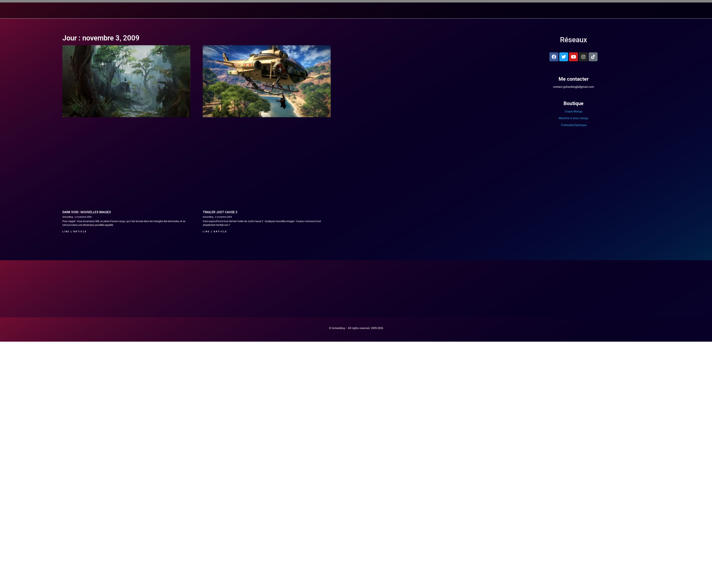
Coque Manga (574, 111)
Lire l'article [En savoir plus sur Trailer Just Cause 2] (215, 231)
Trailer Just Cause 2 (220, 212)
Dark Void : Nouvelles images (87, 212)
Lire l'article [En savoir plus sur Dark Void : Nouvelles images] (75, 231)
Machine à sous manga (573, 118)
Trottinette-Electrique (574, 125)
